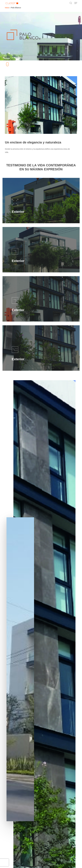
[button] (76, 3)
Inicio (7, 8)
